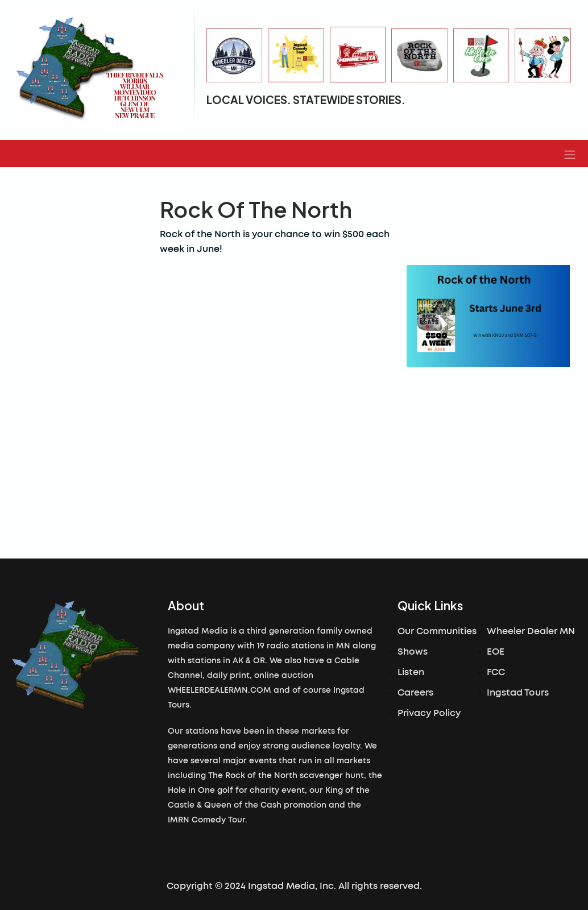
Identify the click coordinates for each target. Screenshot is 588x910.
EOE (496, 652)
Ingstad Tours (518, 693)
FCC (496, 672)
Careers (415, 693)
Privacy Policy (429, 713)
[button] (570, 154)
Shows (413, 652)
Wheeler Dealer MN (531, 631)
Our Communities (437, 631)
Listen (411, 672)
